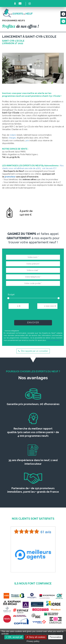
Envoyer (33, 323)
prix (27, 141)
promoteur (10, 177)
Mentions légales (53, 340)
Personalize (55, 637)
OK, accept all (14, 637)
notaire (13, 135)
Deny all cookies (36, 637)
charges (12, 138)
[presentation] (33, 315)
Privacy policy (33, 641)
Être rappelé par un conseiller (33, 351)
